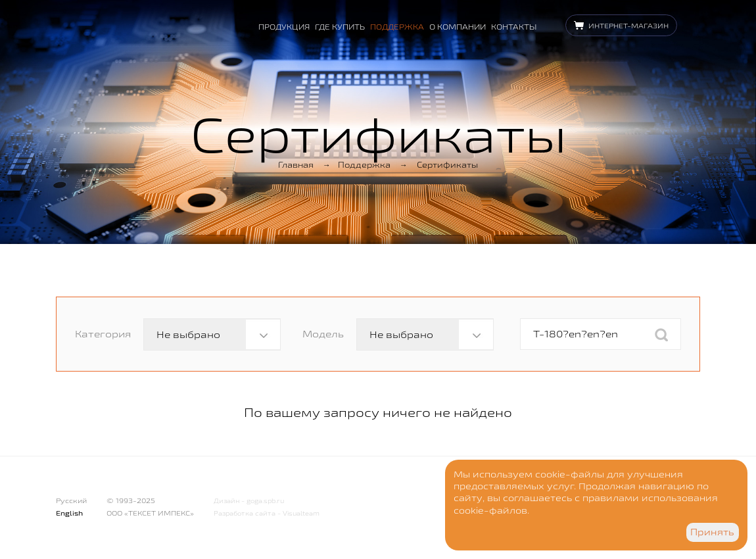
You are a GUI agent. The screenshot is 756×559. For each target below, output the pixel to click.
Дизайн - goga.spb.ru (249, 501)
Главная (296, 164)
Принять (712, 532)
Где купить (340, 27)
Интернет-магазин (628, 26)
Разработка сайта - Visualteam (267, 513)
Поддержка (397, 27)
